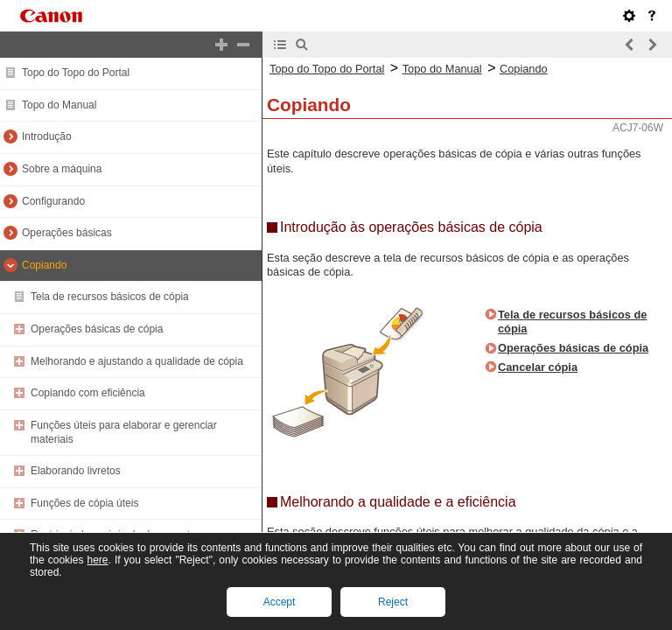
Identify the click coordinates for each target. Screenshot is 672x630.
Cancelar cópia (538, 367)
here (97, 560)
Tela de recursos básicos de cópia (110, 297)
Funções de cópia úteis (84, 503)
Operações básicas (67, 233)
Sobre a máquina (62, 169)
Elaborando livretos (76, 471)
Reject (393, 602)
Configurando (53, 201)
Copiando (44, 265)
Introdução (47, 136)
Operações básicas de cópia (97, 329)
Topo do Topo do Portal (76, 73)
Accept (280, 602)
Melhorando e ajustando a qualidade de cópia (137, 361)
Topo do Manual (59, 105)
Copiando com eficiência (88, 393)
